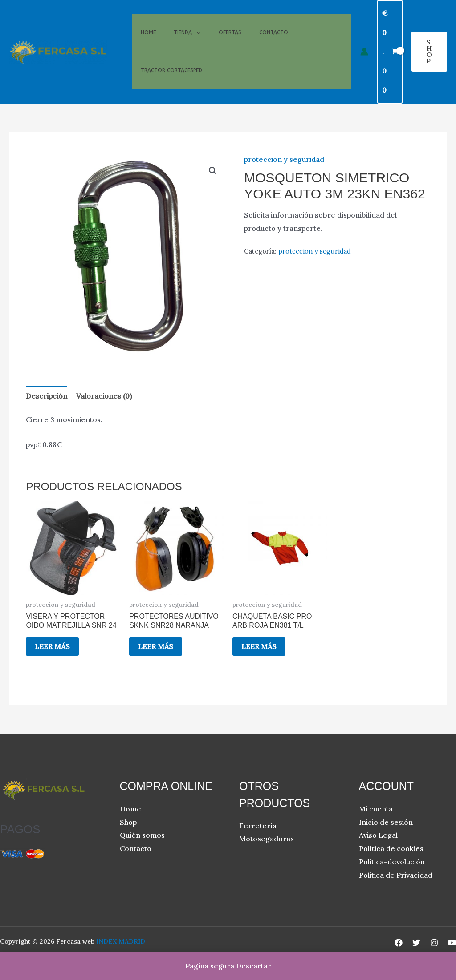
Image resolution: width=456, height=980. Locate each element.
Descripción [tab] (47, 396)
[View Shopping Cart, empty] (390, 52)
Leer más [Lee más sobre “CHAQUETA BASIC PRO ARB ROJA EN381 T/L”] (259, 646)
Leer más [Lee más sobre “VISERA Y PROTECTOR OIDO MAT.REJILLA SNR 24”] (52, 646)
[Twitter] (416, 943)
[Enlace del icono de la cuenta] (364, 52)
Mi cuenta (376, 809)
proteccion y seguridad (284, 159)
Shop (128, 822)
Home (148, 26)
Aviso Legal (378, 835)
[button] (429, 52)
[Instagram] (434, 943)
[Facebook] (399, 943)
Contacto (274, 26)
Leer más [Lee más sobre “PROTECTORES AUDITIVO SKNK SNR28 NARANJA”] (156, 646)
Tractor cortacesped (171, 77)
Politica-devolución (392, 862)
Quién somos (142, 835)
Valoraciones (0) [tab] (104, 396)
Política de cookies (391, 848)
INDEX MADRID (121, 941)
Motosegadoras (267, 839)
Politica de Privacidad (396, 875)
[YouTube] (452, 943)
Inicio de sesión (386, 822)
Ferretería (258, 826)
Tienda (183, 26)
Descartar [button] (254, 966)
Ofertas (230, 26)
